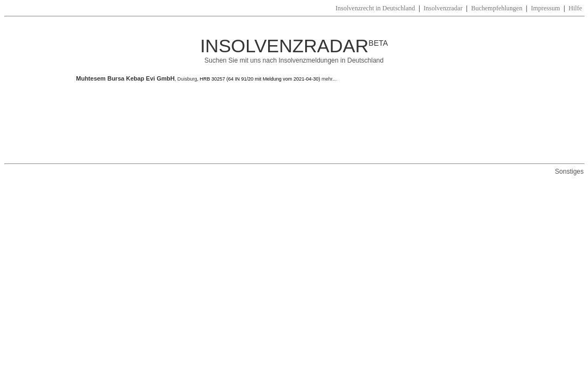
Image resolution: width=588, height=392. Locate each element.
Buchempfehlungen (496, 8)
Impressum (545, 8)
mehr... (329, 79)
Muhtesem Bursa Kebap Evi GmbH (126, 78)
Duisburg (187, 79)
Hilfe (575, 8)
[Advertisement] (275, 122)
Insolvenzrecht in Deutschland (375, 8)
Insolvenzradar (443, 8)
